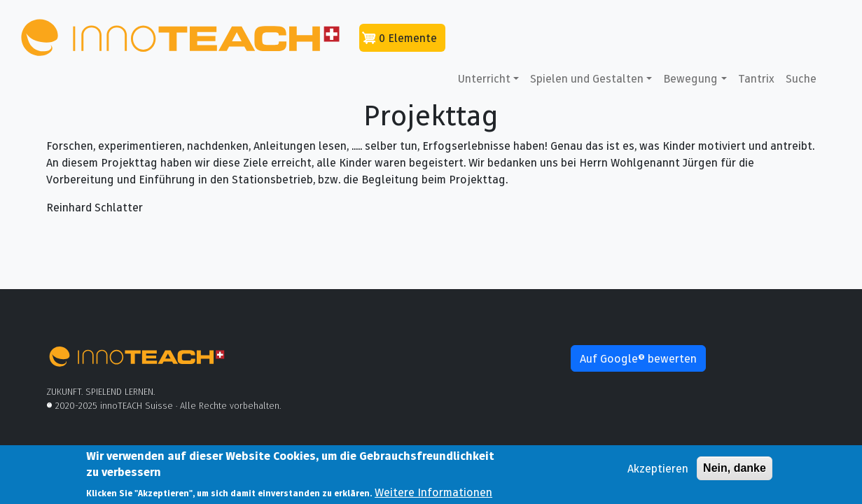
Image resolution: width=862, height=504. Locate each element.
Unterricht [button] (484, 78)
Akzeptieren (658, 472)
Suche (801, 78)
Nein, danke (735, 471)
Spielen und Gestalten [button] (587, 78)
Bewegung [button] (690, 78)
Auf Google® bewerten (638, 358)
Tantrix (756, 78)
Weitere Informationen (433, 495)
